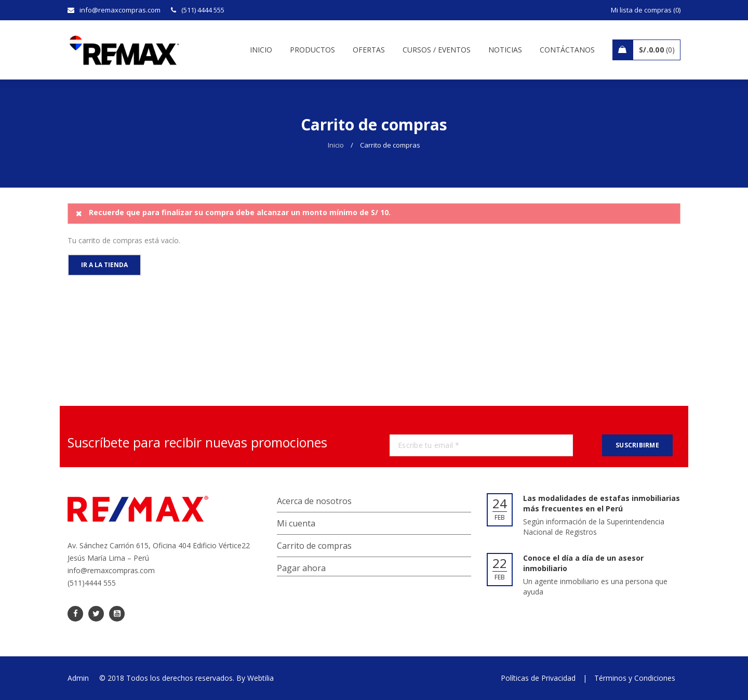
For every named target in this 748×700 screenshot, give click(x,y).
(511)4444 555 (92, 583)
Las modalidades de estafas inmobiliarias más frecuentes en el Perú (602, 503)
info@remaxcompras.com (111, 570)
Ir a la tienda (104, 265)
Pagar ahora (301, 568)
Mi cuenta (296, 523)
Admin (78, 678)
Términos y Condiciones (635, 678)
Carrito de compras (314, 546)
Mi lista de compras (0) (646, 10)
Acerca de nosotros (314, 501)
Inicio (336, 145)
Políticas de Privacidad (538, 678)
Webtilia (261, 678)
